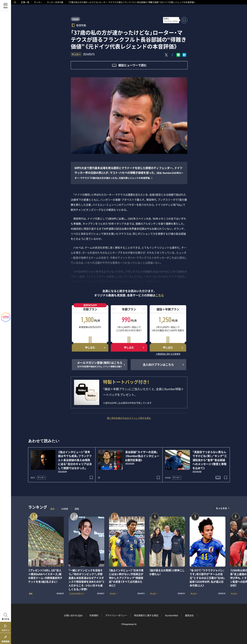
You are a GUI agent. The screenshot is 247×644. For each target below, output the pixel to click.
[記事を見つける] (6, 616)
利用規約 (94, 615)
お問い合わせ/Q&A (73, 615)
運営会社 (189, 615)
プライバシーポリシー (116, 615)
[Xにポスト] (166, 55)
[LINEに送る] (178, 55)
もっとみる (221, 508)
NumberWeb (172, 615)
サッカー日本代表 (55, 2)
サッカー (38, 2)
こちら (160, 295)
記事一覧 (25, 2)
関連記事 (243, 629)
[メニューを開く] (6, 6)
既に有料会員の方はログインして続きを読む (129, 418)
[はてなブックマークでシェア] (184, 55)
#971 (33, 478)
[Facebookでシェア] (172, 55)
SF (99, 478)
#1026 (75, 19)
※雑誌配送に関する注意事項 (168, 354)
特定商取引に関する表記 (146, 615)
